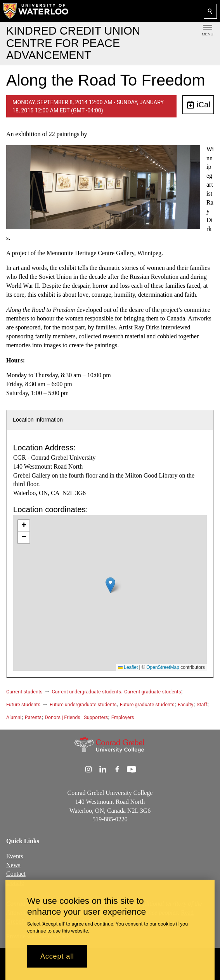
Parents (33, 717)
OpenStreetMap (163, 667)
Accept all (57, 956)
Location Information (38, 420)
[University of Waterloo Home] (36, 11)
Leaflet (128, 667)
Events (15, 856)
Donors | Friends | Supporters (77, 717)
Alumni (14, 717)
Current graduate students (152, 692)
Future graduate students (147, 704)
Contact (16, 874)
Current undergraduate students (87, 692)
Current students (24, 692)
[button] (110, 585)
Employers (123, 717)
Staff (202, 704)
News (13, 865)
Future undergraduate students (83, 704)
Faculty (185, 704)
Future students (23, 704)
